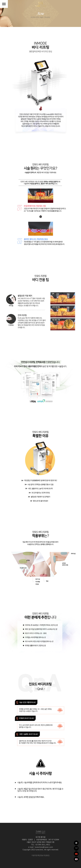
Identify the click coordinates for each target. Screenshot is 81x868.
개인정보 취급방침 (43, 855)
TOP (76, 848)
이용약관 (35, 855)
